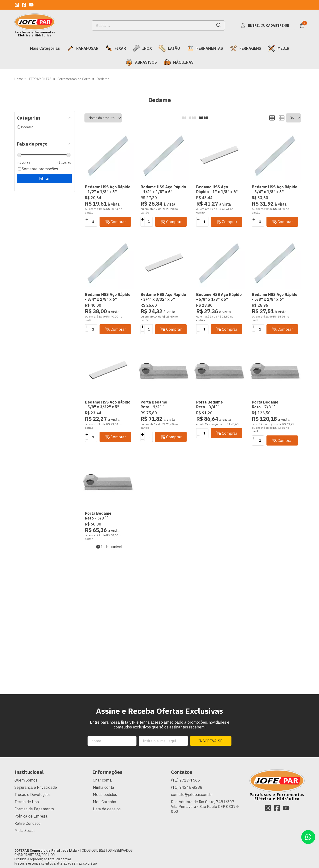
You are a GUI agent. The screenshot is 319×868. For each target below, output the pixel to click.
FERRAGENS (245, 48)
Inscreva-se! (211, 741)
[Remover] (87, 224)
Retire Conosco (27, 823)
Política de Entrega (31, 816)
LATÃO (169, 48)
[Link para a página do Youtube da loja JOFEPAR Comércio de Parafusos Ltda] (31, 5)
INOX (142, 48)
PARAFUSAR (83, 48)
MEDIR (279, 48)
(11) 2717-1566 (186, 780)
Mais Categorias (45, 48)
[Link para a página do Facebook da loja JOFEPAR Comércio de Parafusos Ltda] (24, 5)
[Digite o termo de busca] (152, 25)
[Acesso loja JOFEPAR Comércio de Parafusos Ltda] (265, 25)
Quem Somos (26, 780)
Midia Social (25, 831)
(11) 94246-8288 (187, 787)
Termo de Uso (27, 802)
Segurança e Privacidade (36, 787)
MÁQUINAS (179, 62)
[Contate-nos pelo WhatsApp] (308, 837)
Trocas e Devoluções (32, 795)
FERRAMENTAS (205, 48)
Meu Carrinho (104, 802)
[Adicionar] (87, 219)
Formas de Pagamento (34, 809)
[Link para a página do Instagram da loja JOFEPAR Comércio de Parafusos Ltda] (17, 5)
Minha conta (103, 787)
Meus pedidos (105, 795)
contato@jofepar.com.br (192, 795)
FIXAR (115, 48)
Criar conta (102, 780)
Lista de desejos (107, 809)
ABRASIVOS (141, 62)
